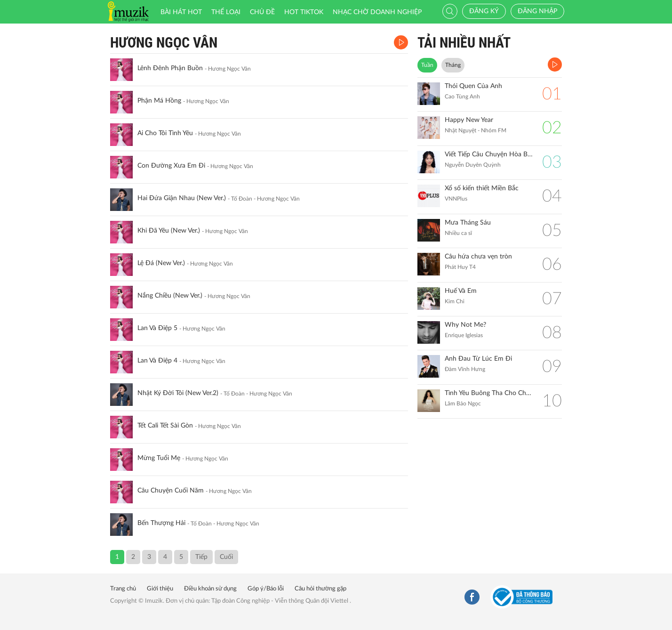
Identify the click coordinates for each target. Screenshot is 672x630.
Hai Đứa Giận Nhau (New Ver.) (182, 198)
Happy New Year (469, 120)
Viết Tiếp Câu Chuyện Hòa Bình (489, 154)
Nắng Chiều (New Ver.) (170, 296)
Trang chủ (123, 589)
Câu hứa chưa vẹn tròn (478, 257)
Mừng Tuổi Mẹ (159, 458)
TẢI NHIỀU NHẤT (464, 43)
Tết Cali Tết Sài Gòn (165, 426)
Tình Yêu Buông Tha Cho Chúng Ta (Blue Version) (489, 393)
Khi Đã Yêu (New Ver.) (169, 231)
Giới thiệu (160, 589)
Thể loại (226, 12)
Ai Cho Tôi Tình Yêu (165, 133)
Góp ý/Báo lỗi (266, 589)
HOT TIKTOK (304, 12)
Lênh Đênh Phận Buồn (170, 68)
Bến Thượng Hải (161, 523)
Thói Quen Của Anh (473, 86)
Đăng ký (484, 11)
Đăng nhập (537, 11)
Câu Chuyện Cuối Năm (171, 491)
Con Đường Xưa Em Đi (171, 166)
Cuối (226, 557)
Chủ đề (262, 12)
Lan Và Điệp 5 (157, 328)
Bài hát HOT (181, 12)
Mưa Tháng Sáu (468, 223)
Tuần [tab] (427, 65)
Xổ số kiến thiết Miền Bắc (482, 188)
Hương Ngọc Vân (164, 43)
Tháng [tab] (453, 65)
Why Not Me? (465, 325)
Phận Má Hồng (159, 101)
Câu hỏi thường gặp (320, 589)
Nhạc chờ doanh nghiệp (377, 12)
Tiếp (201, 557)
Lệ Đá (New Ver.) (161, 263)
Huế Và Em (461, 291)
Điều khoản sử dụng (210, 589)
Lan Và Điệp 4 (157, 361)
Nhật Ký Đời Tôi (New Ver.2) (178, 393)
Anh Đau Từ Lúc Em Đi (478, 359)
